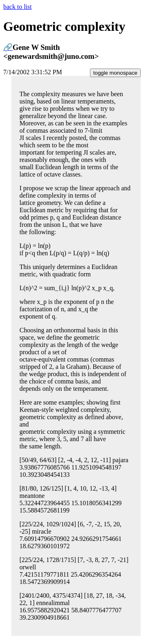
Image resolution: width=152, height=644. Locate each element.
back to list (17, 7)
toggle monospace (115, 73)
